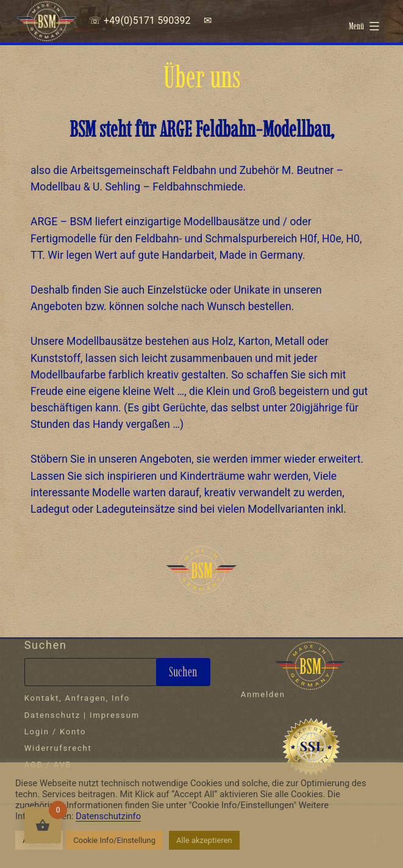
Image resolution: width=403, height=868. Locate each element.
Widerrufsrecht (58, 748)
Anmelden (263, 694)
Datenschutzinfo (108, 816)
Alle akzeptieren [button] (204, 840)
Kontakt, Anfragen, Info (77, 698)
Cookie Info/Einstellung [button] (114, 840)
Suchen (46, 645)
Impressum (115, 715)
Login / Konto (55, 732)
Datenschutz (52, 715)
